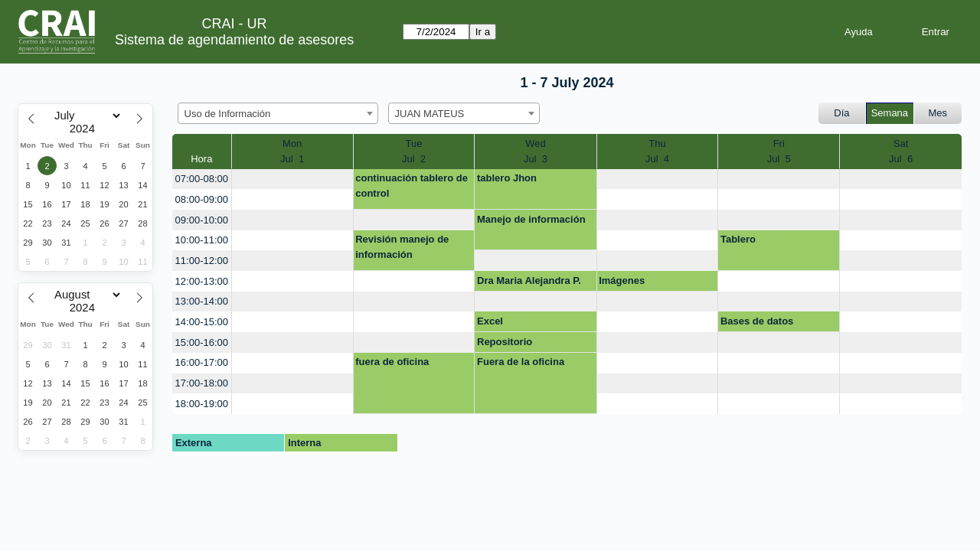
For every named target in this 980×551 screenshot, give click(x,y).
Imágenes (622, 280)
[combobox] (278, 113)
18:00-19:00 (202, 404)
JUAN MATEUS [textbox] (430, 114)
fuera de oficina (392, 362)
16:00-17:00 (202, 362)
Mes (938, 113)
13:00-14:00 (202, 301)
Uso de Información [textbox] (228, 114)
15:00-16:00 (202, 342)
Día (841, 113)
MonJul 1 (292, 151)
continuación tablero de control (412, 186)
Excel (490, 321)
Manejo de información (531, 219)
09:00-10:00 (202, 220)
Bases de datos (757, 321)
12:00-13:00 (202, 281)
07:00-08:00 (202, 179)
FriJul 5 (779, 151)
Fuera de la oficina (521, 362)
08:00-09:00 (202, 199)
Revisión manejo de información (402, 247)
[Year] (86, 129)
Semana (890, 113)
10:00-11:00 (202, 240)
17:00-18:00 (202, 383)
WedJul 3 (536, 151)
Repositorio (505, 342)
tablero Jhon (507, 178)
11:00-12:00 (202, 261)
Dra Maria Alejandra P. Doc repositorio (529, 283)
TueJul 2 (414, 151)
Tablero (738, 239)
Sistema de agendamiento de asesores (234, 40)
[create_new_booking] (292, 179)
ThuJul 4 (657, 151)
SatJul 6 (901, 151)
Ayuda (859, 32)
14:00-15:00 (202, 322)
